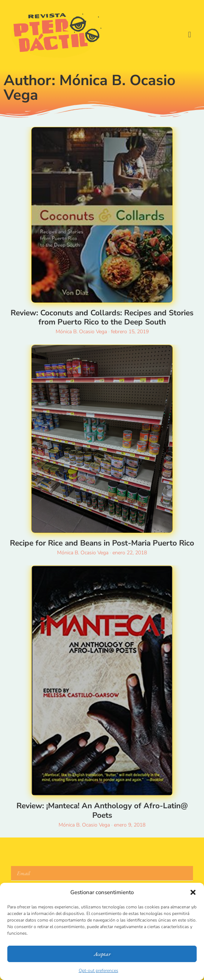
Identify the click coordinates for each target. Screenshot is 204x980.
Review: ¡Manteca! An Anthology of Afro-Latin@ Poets (102, 810)
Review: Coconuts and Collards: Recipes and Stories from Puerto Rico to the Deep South (102, 317)
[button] (193, 892)
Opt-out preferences (99, 970)
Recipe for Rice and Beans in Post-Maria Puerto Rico (102, 543)
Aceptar (102, 954)
